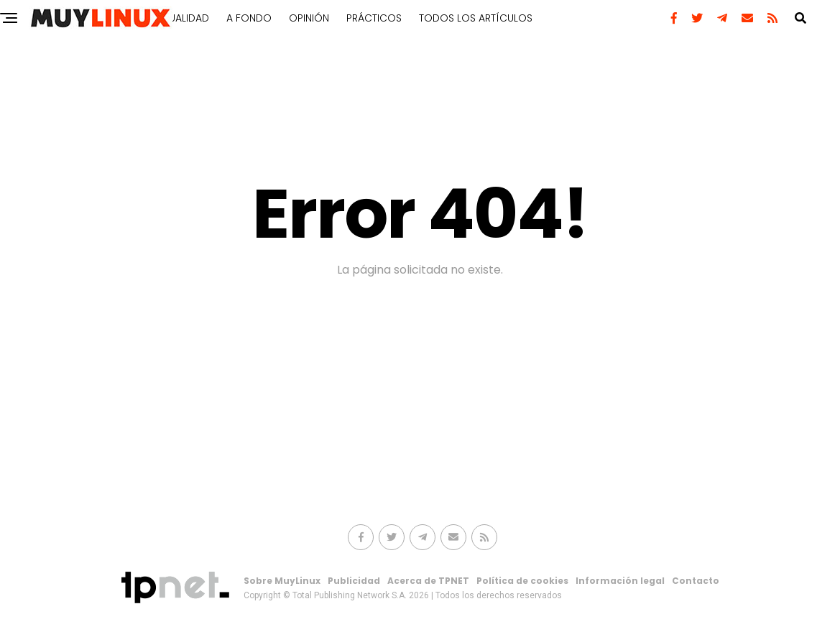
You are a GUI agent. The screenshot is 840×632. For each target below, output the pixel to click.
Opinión (309, 18)
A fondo (249, 18)
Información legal (620, 581)
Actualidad (179, 18)
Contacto (696, 581)
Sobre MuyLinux (282, 581)
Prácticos (374, 18)
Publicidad (354, 581)
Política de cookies (522, 581)
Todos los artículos (476, 18)
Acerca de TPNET (428, 581)
